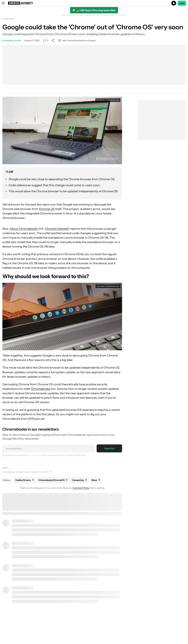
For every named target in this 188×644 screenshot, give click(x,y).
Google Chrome (23, 472)
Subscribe (109, 448)
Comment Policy (81, 488)
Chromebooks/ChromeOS (53, 480)
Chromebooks (41, 389)
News (5, 468)
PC (51, 472)
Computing (8, 19)
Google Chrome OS (40, 472)
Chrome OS (47, 209)
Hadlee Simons (13, 40)
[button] (94, 3)
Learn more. (121, 15)
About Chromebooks (24, 229)
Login (182, 3)
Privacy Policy (35, 455)
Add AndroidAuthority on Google (77, 41)
